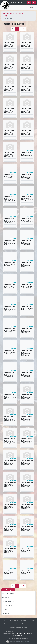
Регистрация (8, 624)
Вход (17, 624)
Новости (4, 620)
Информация (14, 620)
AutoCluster (17, 2)
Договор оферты (27, 624)
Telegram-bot (17, 636)
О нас (33, 620)
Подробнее (10, 50)
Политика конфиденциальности (18, 627)
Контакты (24, 620)
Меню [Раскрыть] (31, 7)
